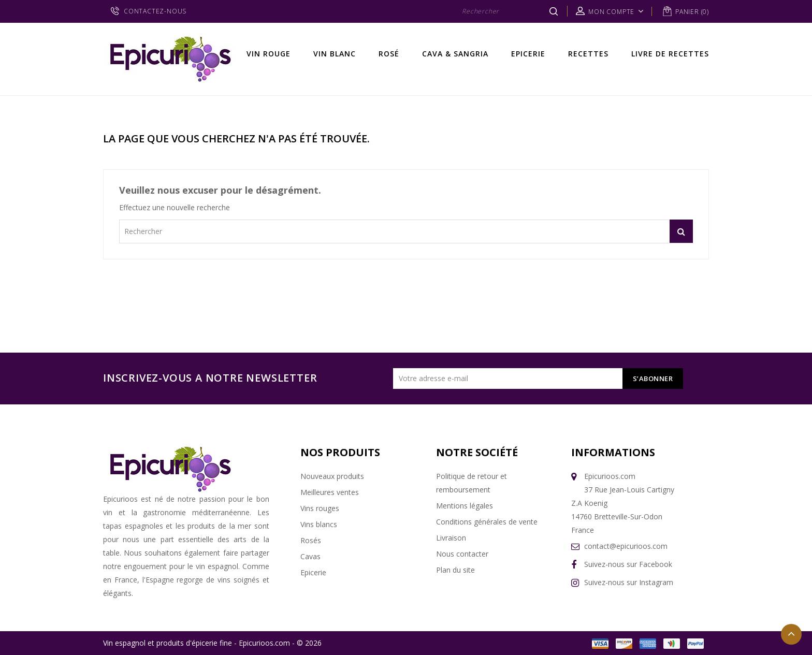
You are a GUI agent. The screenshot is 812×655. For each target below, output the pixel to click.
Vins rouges (320, 508)
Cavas (310, 556)
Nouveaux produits (332, 476)
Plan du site (455, 570)
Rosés (311, 540)
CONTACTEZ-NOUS (155, 11)
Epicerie (528, 54)
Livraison (451, 538)
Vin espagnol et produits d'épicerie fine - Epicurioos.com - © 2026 (212, 643)
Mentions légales (465, 506)
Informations (613, 452)
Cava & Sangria (455, 54)
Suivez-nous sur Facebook (628, 564)
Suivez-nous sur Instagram (629, 582)
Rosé (389, 54)
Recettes (588, 54)
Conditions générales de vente (487, 522)
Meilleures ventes (330, 492)
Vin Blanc (335, 54)
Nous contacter (462, 554)
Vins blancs (319, 524)
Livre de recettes (670, 54)
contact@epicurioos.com (626, 546)
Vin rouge (269, 54)
